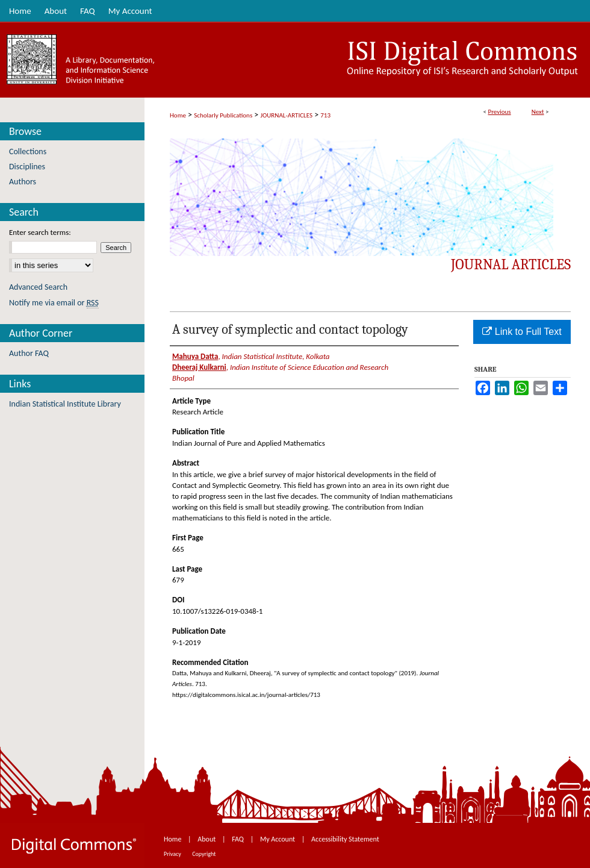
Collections (28, 151)
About (207, 839)
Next (538, 112)
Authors (23, 182)
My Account (278, 839)
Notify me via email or (54, 303)
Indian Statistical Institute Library (65, 404)
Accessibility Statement (345, 839)
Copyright (204, 854)
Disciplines (27, 167)
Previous (499, 112)
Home (178, 115)
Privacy (173, 854)
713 (325, 115)
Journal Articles (511, 264)
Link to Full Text (522, 332)
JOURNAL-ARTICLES (287, 115)
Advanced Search (38, 287)
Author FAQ (29, 353)
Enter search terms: (40, 232)
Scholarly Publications (223, 115)
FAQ (238, 839)
